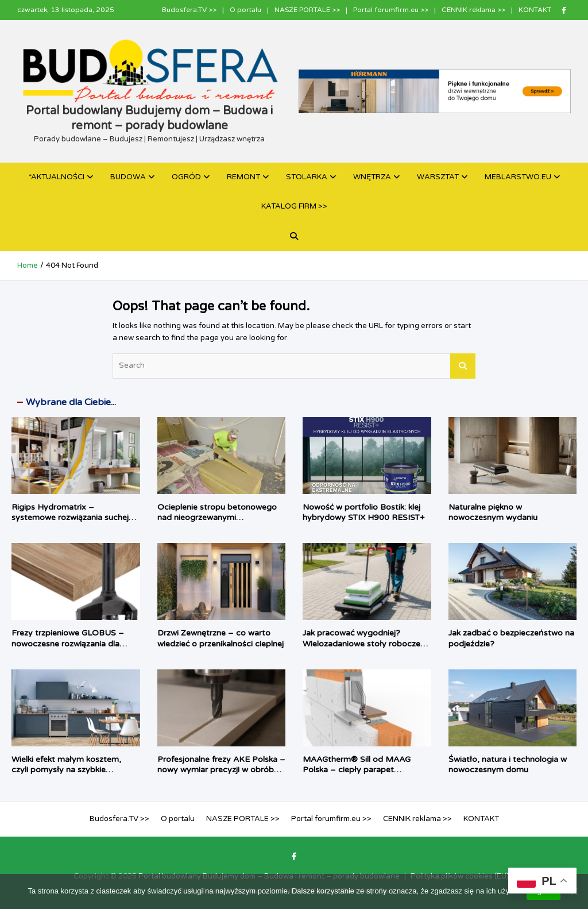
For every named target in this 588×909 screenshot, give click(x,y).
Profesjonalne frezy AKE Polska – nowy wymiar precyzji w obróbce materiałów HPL (221, 770)
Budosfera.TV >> (189, 10)
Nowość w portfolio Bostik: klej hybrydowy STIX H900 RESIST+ (363, 512)
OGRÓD (186, 177)
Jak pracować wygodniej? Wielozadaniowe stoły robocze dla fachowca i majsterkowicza (361, 643)
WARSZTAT (438, 177)
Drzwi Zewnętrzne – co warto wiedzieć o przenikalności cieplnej (220, 638)
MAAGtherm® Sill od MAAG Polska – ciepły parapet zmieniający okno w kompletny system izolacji (361, 775)
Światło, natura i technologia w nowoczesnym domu (508, 764)
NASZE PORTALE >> (307, 10)
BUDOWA (128, 177)
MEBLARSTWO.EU (518, 177)
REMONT (243, 177)
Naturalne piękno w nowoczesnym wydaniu (493, 512)
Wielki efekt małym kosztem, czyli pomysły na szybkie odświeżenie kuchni (66, 770)
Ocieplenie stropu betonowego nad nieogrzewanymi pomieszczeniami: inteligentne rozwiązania (217, 523)
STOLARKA (307, 177)
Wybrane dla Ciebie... (71, 402)
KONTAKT (535, 10)
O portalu (245, 10)
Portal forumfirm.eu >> (391, 10)
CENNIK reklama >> (473, 10)
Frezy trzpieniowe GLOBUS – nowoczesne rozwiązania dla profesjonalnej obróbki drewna (69, 643)
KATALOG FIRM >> (294, 206)
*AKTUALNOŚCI (57, 177)
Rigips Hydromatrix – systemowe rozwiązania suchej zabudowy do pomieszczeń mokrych (70, 523)
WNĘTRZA (372, 177)
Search (463, 366)
